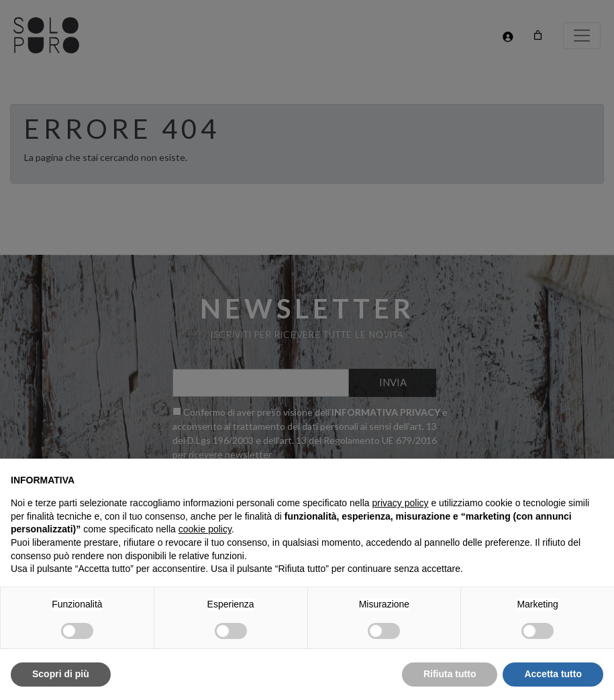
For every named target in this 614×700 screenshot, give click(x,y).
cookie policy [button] (205, 529)
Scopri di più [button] (61, 674)
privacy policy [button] (401, 503)
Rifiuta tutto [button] (450, 674)
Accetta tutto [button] (553, 674)
